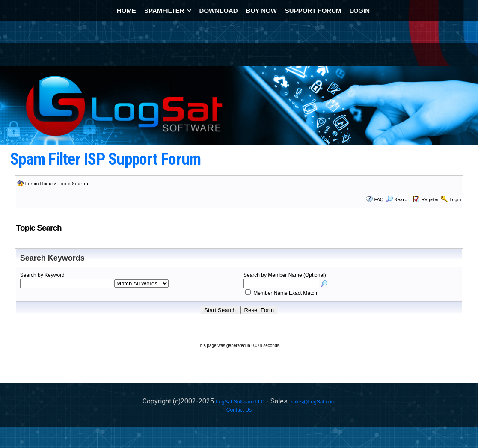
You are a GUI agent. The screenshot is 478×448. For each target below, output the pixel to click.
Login (455, 199)
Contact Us (239, 410)
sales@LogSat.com (313, 402)
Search (398, 200)
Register (430, 199)
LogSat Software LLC (240, 402)
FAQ (379, 199)
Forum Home (39, 184)
